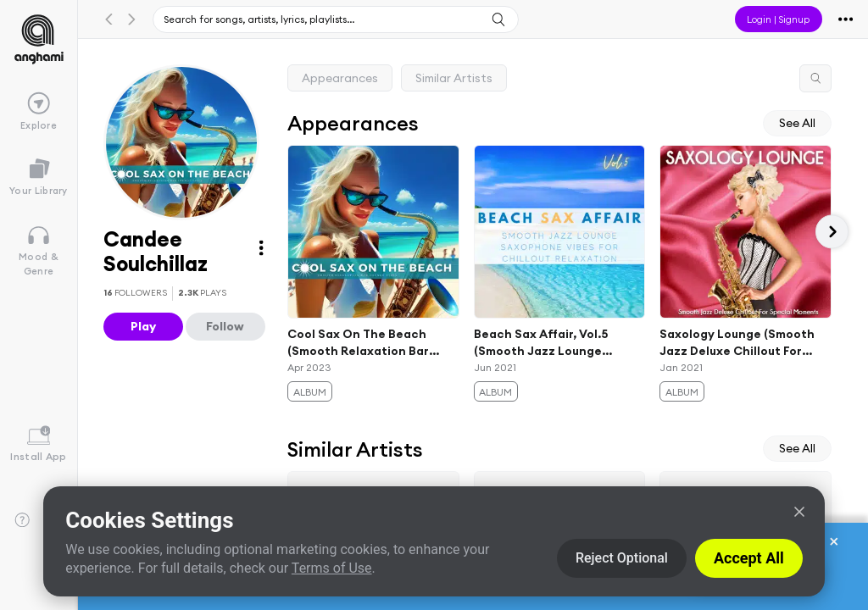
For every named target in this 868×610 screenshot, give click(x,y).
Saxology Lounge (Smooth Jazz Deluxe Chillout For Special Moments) (738, 343)
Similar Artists (454, 78)
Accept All (749, 558)
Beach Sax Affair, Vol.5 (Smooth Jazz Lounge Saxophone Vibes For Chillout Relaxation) (541, 343)
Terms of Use (332, 568)
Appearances (340, 78)
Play (143, 326)
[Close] (799, 512)
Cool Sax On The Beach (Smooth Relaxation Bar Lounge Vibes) (358, 343)
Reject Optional (622, 558)
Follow (225, 326)
